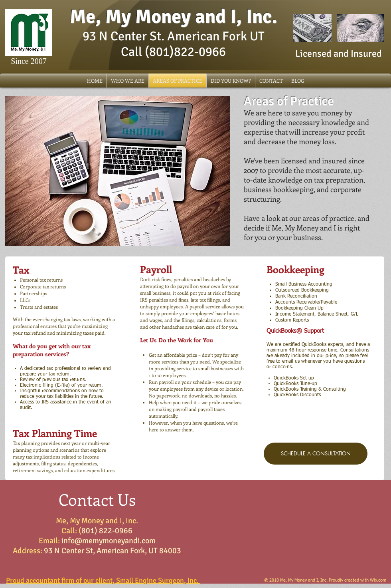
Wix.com (378, 580)
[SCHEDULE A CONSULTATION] (316, 454)
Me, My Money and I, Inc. (174, 17)
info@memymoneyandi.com (109, 541)
